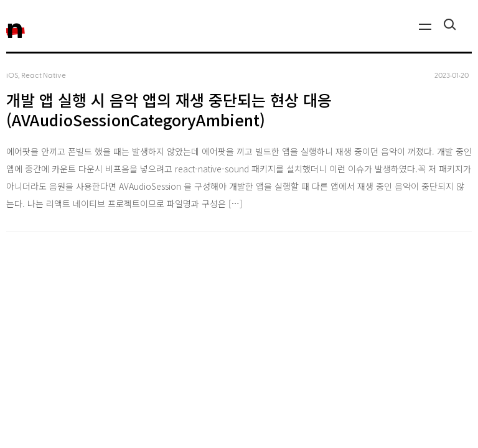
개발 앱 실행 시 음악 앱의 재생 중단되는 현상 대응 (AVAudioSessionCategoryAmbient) (169, 110)
